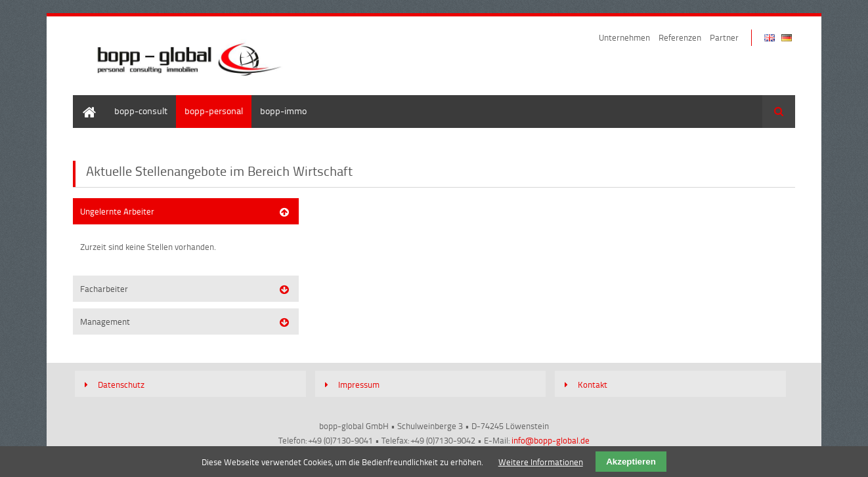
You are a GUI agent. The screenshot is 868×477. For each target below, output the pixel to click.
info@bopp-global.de (551, 440)
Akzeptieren (631, 462)
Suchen (779, 112)
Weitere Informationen (541, 462)
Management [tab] (105, 321)
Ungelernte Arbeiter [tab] (117, 211)
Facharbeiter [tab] (104, 289)
